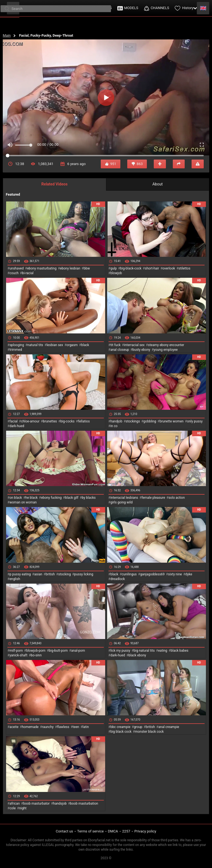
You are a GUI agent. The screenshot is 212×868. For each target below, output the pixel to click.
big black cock (121, 732)
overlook (169, 268)
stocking (65, 574)
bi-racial (28, 273)
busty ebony (141, 350)
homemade (30, 727)
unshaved (16, 268)
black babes (179, 651)
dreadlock (118, 579)
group (138, 727)
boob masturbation (84, 804)
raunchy (48, 727)
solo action (177, 498)
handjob (116, 421)
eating (163, 651)
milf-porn (16, 651)
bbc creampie (120, 727)
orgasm (72, 345)
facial (13, 421)
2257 (126, 831)
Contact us (64, 831)
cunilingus (129, 574)
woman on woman (23, 502)
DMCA (113, 831)
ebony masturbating (42, 268)
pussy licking (84, 574)
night (23, 808)
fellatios (84, 421)
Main (7, 35)
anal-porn (78, 651)
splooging (17, 345)
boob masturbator (36, 804)
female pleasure (153, 498)
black (85, 345)
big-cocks (67, 421)
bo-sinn (36, 655)
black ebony (137, 655)
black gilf (72, 498)
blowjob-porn (36, 651)
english (15, 579)
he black (32, 498)
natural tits (35, 345)
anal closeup (120, 350)
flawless (63, 727)
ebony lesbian (70, 268)
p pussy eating (20, 574)
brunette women (172, 421)
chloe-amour (30, 421)
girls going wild (121, 502)
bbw (87, 268)
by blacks (89, 498)
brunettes (50, 421)
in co (114, 426)
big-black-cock (131, 268)
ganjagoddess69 (153, 574)
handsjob (60, 804)
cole (12, 808)
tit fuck (116, 345)
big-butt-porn (58, 651)
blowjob (116, 273)
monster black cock (149, 732)
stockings (133, 421)
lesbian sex (55, 345)
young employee (166, 350)
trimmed (16, 350)
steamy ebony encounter (166, 345)
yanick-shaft (18, 655)
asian (38, 574)
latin (86, 727)
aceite (14, 727)
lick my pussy (120, 651)
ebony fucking (51, 498)
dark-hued (17, 426)
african (14, 804)
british (50, 574)
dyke (189, 574)
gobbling (150, 421)
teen (76, 727)
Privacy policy (145, 831)
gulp (114, 268)
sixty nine (175, 574)
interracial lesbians (124, 498)
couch (14, 273)
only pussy (195, 421)
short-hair (152, 268)
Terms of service (91, 831)
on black (16, 498)
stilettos (185, 268)
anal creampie (169, 727)
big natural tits (144, 651)
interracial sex (134, 345)
